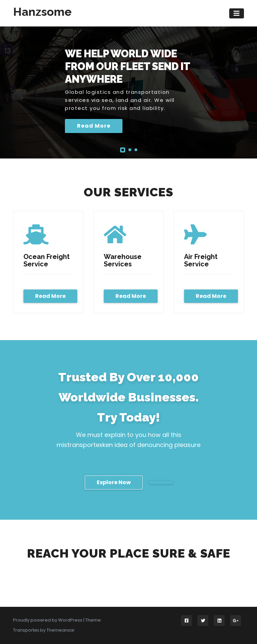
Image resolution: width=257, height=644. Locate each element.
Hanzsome (42, 12)
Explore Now (114, 482)
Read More (94, 126)
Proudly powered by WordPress (48, 620)
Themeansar (61, 630)
